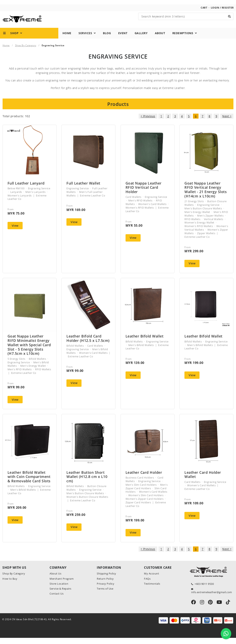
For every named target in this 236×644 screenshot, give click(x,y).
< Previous (148, 122)
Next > (227, 122)
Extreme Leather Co (93, 202)
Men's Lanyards (35, 198)
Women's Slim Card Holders (146, 502)
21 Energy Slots (194, 207)
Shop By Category (26, 51)
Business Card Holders (140, 484)
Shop (13, 39)
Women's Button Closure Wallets (87, 503)
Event (123, 39)
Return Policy (105, 585)
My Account (152, 580)
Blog (107, 39)
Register (228, 13)
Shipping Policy (106, 580)
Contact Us (57, 600)
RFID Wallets (192, 225)
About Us (55, 580)
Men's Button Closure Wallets (203, 215)
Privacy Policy (106, 590)
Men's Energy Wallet (197, 218)
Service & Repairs (60, 595)
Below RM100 (16, 194)
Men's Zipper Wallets (210, 222)
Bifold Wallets (37, 365)
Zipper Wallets (206, 239)
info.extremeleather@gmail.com (212, 598)
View (15, 232)
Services (87, 39)
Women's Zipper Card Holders (145, 505)
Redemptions (185, 39)
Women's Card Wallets (152, 210)
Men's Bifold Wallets (141, 351)
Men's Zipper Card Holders (147, 493)
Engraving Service (39, 194)
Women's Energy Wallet (199, 229)
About (160, 39)
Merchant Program (62, 585)
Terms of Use (105, 595)
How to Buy (10, 585)
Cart (204, 13)
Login (215, 13)
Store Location (59, 590)
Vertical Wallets (214, 225)
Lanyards (16, 198)
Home (67, 39)
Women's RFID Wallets (140, 214)
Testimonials (152, 590)
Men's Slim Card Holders (141, 491)
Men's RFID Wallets (140, 207)
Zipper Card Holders (138, 509)
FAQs (147, 585)
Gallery (141, 39)
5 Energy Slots (16, 365)
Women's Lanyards (20, 202)
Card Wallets (133, 203)
